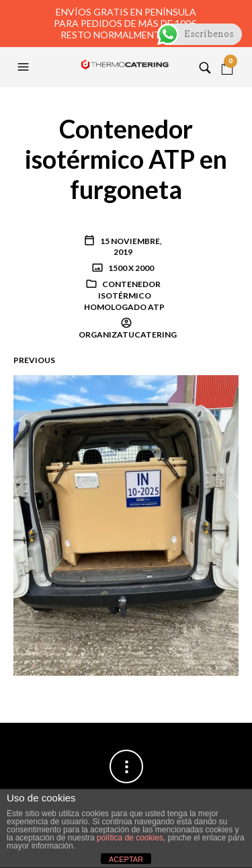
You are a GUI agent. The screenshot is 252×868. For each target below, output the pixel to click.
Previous (34, 360)
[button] (25, 67)
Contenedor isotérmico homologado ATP (124, 295)
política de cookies (130, 838)
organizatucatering (128, 334)
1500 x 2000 (130, 268)
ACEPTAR (126, 859)
